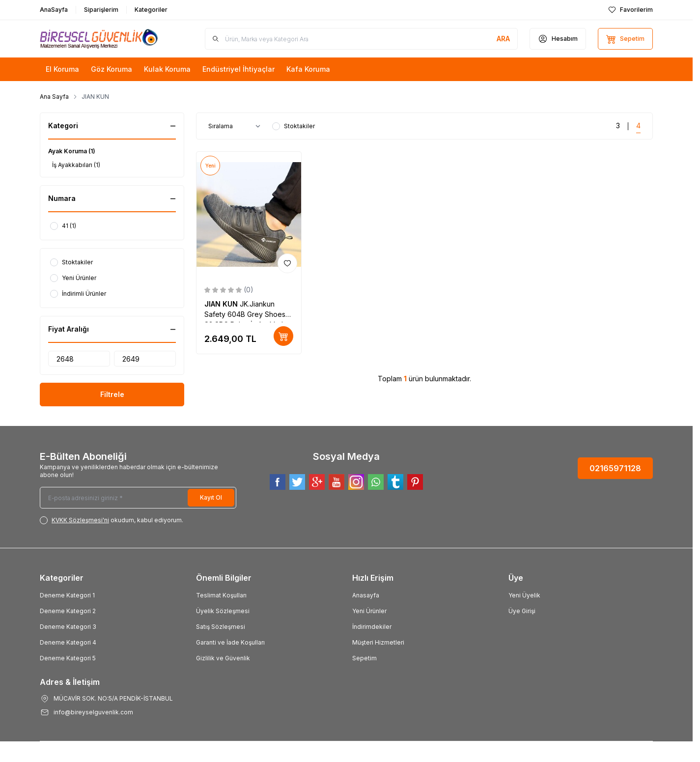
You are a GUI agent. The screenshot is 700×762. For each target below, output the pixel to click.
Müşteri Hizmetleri (378, 642)
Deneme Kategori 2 (68, 611)
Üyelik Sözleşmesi (223, 611)
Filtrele (112, 394)
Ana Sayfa (54, 97)
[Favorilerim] (630, 10)
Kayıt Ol (211, 497)
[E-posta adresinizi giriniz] (138, 498)
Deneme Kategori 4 (68, 642)
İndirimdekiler (372, 627)
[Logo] (99, 39)
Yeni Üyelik (524, 595)
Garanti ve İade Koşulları (230, 642)
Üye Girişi (522, 611)
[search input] (361, 39)
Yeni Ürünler (369, 611)
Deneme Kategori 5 (68, 658)
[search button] (503, 39)
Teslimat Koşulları (221, 595)
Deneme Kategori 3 (68, 627)
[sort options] (236, 126)
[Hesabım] (558, 39)
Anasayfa (366, 595)
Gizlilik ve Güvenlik (223, 658)
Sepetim (364, 658)
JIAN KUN (222, 304)
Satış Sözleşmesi (221, 627)
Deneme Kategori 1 (67, 595)
